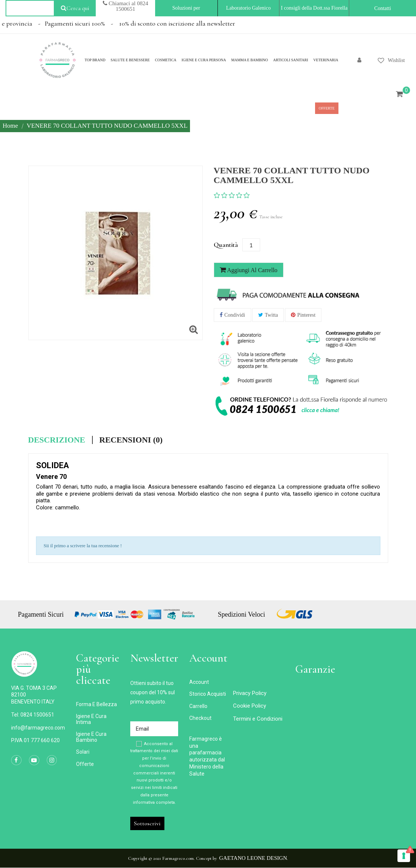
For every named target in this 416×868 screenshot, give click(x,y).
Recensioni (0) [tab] (131, 440)
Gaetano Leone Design (253, 858)
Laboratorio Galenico (248, 8)
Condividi (235, 315)
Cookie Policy (250, 706)
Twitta (272, 315)
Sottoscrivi (147, 823)
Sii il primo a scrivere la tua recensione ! (83, 546)
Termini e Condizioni (258, 719)
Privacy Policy (250, 693)
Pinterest (306, 315)
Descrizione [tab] (57, 440)
